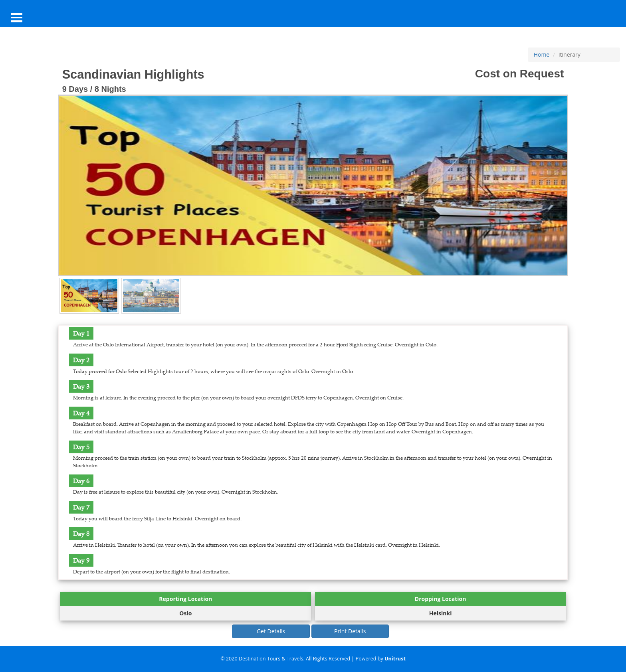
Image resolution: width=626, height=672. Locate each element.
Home (542, 54)
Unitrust (395, 659)
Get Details (271, 631)
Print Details (350, 631)
